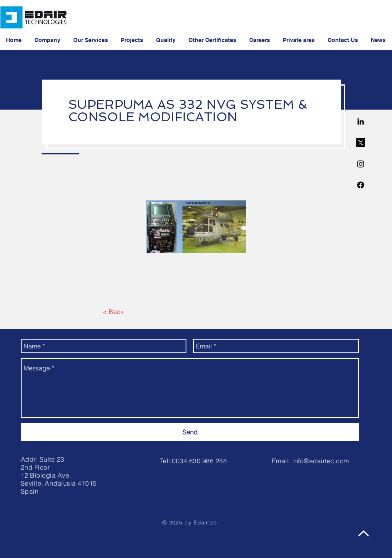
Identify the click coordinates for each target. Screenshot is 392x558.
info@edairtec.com (321, 461)
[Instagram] (361, 164)
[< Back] (113, 312)
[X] (361, 143)
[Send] (190, 432)
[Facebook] (361, 185)
